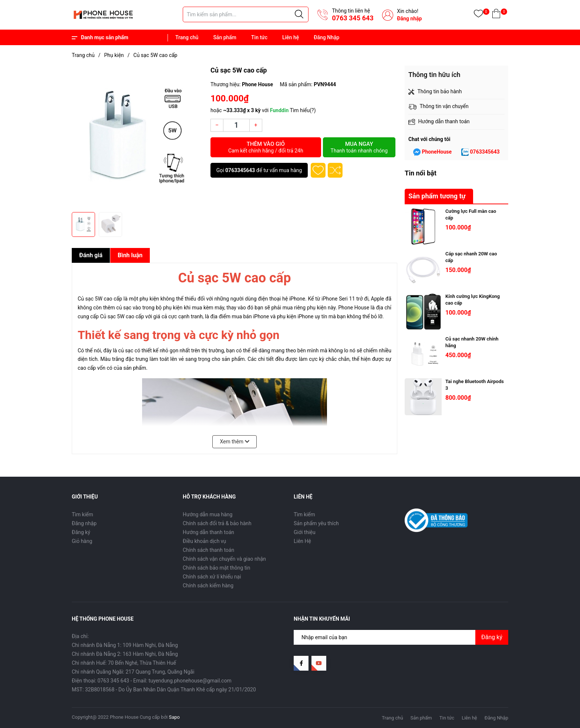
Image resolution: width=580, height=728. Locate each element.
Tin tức (259, 37)
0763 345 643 (353, 18)
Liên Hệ (302, 541)
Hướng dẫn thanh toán (208, 532)
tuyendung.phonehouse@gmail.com (190, 681)
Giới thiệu (305, 532)
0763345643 (240, 170)
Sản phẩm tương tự (437, 196)
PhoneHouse (437, 152)
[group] (137, 137)
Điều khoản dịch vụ (204, 541)
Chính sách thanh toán (208, 550)
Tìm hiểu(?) (303, 110)
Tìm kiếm (82, 514)
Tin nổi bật (421, 173)
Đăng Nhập (326, 37)
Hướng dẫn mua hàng (208, 514)
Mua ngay (359, 147)
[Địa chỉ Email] (401, 637)
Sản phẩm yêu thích (316, 523)
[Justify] (299, 14)
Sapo (175, 717)
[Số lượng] (236, 125)
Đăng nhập (409, 19)
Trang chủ (187, 37)
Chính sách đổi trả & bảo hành (217, 523)
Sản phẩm (225, 37)
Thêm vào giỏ (266, 147)
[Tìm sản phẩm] (246, 14)
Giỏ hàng (82, 541)
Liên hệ (291, 37)
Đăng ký (81, 532)
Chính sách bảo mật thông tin (217, 568)
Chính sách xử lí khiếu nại (212, 577)
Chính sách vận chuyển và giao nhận (224, 559)
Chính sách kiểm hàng (208, 586)
